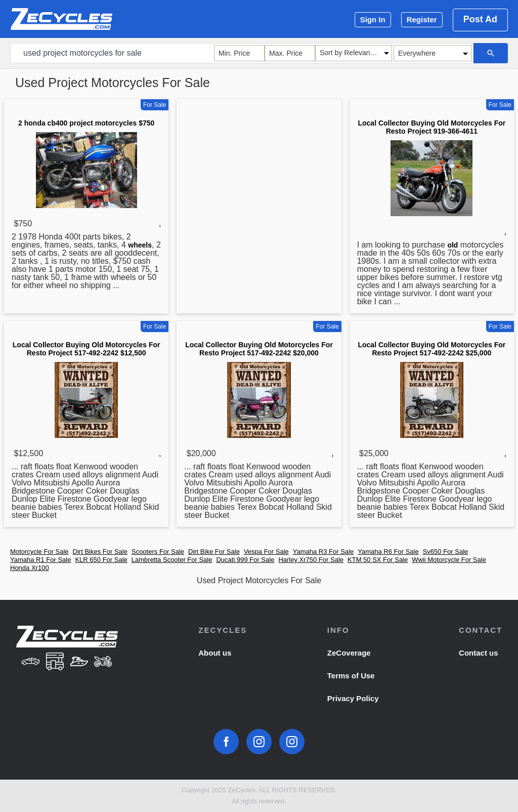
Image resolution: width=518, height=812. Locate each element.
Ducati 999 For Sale (245, 560)
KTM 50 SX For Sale (378, 560)
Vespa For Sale (266, 552)
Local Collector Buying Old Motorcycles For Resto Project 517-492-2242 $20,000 (259, 349)
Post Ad (480, 19)
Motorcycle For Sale (39, 552)
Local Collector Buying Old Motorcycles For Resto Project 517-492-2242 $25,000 (431, 349)
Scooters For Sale (158, 552)
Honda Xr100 (30, 568)
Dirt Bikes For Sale (100, 552)
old (452, 245)
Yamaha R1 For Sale (40, 560)
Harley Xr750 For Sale (311, 560)
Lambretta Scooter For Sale (172, 560)
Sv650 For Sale (446, 552)
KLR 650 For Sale (101, 560)
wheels (140, 245)
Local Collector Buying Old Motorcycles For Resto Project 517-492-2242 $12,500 (87, 349)
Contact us (479, 653)
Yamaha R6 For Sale (388, 552)
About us (215, 653)
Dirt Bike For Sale (214, 552)
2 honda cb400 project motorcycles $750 (86, 123)
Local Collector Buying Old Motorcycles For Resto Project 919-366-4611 (431, 127)
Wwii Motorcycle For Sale (449, 560)
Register (422, 19)
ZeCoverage (349, 653)
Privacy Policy (353, 698)
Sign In (373, 19)
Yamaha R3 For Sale (323, 552)
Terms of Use (351, 676)
